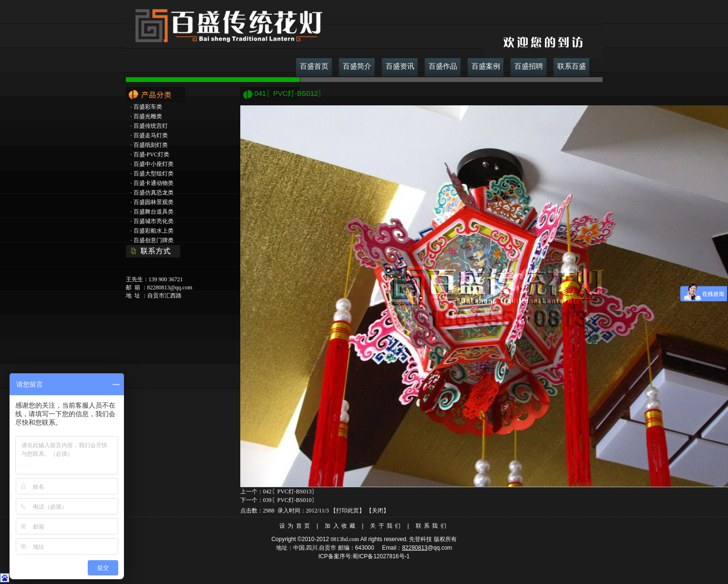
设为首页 (296, 526)
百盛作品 (443, 66)
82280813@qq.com (170, 287)
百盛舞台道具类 (154, 212)
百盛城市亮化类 (154, 221)
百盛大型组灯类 (154, 174)
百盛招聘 (529, 66)
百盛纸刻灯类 (151, 145)
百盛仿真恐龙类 (154, 193)
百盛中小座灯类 (154, 164)
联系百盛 (572, 66)
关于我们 (386, 526)
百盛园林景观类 (154, 202)
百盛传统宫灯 (151, 126)
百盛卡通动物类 (154, 183)
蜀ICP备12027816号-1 (381, 556)
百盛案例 (486, 66)
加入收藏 (341, 526)
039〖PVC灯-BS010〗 (290, 500)
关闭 (378, 511)
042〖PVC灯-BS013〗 (290, 492)
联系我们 (432, 526)
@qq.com (440, 548)
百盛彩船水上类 (154, 231)
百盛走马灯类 (151, 135)
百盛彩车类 (148, 107)
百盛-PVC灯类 (151, 154)
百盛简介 (357, 66)
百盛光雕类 (148, 116)
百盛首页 (314, 66)
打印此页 (348, 511)
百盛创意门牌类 (154, 240)
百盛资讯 (400, 66)
